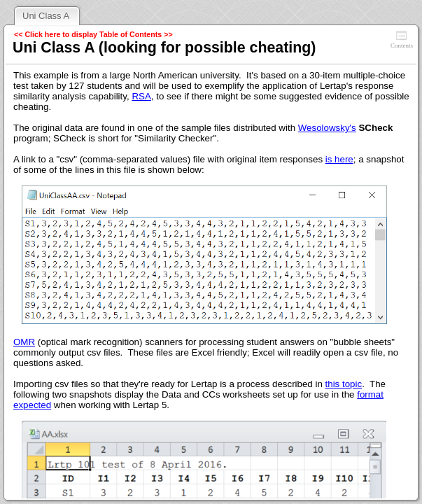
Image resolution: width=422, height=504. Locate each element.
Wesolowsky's (327, 128)
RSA (141, 96)
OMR (24, 342)
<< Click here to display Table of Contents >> (93, 34)
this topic (344, 384)
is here (339, 159)
